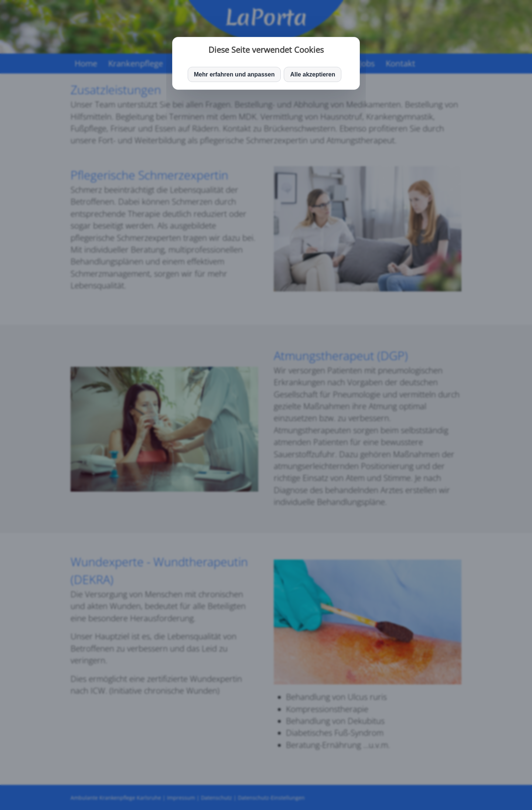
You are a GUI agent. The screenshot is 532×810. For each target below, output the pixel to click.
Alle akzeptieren (313, 74)
